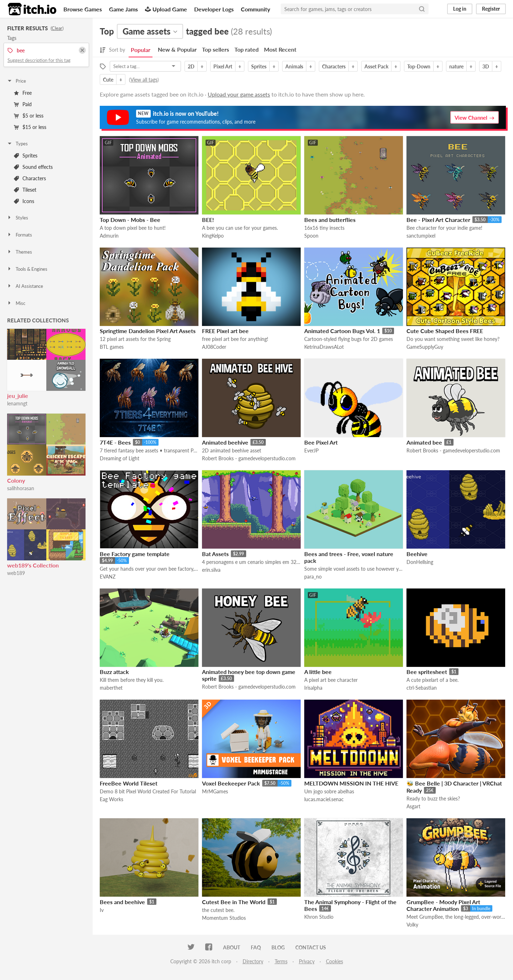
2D (191, 66)
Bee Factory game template (135, 554)
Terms (281, 961)
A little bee (318, 672)
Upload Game (166, 9)
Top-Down (419, 66)
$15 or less (30, 127)
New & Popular (177, 49)
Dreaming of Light (120, 458)
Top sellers (216, 49)
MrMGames (215, 791)
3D (486, 66)
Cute (108, 80)
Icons (24, 201)
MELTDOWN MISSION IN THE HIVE (351, 783)
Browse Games (83, 9)
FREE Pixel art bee (225, 331)
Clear (57, 28)
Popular (141, 50)
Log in (460, 9)
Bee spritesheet (427, 672)
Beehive (417, 554)
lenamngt (17, 403)
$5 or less (29, 116)
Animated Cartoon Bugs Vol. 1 (342, 331)
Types (17, 144)
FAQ (256, 947)
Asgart (413, 806)
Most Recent (280, 49)
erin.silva (211, 570)
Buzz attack (114, 672)
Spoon (311, 236)
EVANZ (108, 577)
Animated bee (424, 442)
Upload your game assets (239, 94)
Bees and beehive (122, 902)
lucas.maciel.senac (324, 799)
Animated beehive (225, 442)
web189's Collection (33, 565)
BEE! (208, 220)
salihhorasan (21, 488)
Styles (17, 218)
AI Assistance (25, 286)
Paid (23, 104)
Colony (16, 480)
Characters (30, 178)
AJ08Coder (214, 347)
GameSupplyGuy (425, 347)
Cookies (335, 961)
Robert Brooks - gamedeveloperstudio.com (249, 458)
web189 (16, 573)
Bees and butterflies (330, 220)
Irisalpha (313, 688)
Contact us (311, 947)
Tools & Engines (27, 269)
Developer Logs (214, 9)
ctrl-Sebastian (422, 688)
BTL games (112, 347)
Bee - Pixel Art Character (438, 220)
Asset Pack (376, 66)
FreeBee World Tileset (129, 783)
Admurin (109, 236)
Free (23, 93)
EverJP (311, 450)
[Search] (422, 9)
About (232, 947)
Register (491, 9)
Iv (102, 910)
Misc (16, 303)
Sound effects (33, 167)
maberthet (111, 688)
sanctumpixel (421, 236)
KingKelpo (213, 236)
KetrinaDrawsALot (324, 347)
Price (16, 81)
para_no (313, 577)
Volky (412, 925)
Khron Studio (319, 917)
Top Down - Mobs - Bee (130, 220)
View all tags (144, 80)
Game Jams (123, 9)
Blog (278, 947)
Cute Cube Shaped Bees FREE (445, 331)
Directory (253, 961)
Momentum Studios (224, 918)
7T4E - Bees (115, 442)
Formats (19, 235)
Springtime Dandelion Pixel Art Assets (148, 331)
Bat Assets (215, 554)
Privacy (307, 961)
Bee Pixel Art (321, 442)
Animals (294, 66)
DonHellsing (420, 562)
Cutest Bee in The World (234, 902)
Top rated (247, 49)
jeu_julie (18, 396)
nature (456, 66)
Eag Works (112, 799)
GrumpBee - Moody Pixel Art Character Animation (443, 905)
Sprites (26, 155)
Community (255, 9)
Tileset (25, 190)
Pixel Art (223, 66)
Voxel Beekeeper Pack (231, 783)
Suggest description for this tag (39, 60)
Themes (19, 252)
